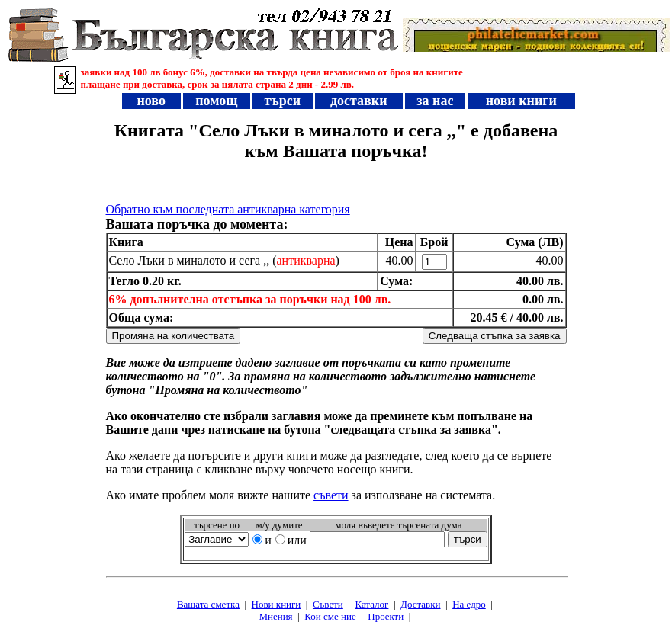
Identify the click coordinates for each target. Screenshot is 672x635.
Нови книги (277, 604)
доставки (359, 101)
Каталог (371, 604)
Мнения (275, 616)
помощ (217, 101)
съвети (331, 495)
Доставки (420, 604)
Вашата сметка (208, 604)
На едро (469, 604)
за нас (435, 101)
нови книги (521, 101)
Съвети (328, 604)
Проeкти (386, 616)
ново (151, 101)
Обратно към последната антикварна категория (228, 209)
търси (283, 101)
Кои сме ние (330, 616)
